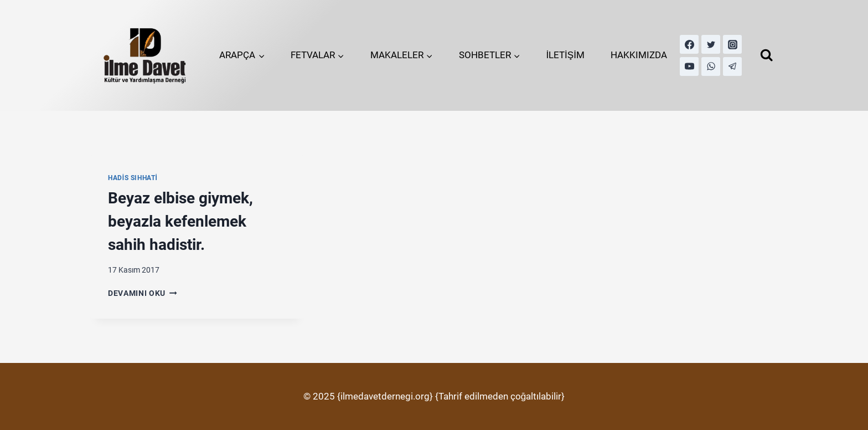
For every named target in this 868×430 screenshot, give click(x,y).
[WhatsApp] (711, 66)
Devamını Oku (143, 293)
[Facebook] (689, 44)
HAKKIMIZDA (639, 55)
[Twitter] (711, 44)
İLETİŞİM (565, 55)
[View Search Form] (766, 55)
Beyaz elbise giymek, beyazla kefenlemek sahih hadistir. (180, 221)
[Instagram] (732, 44)
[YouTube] (689, 66)
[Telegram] (732, 66)
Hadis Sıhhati (133, 178)
